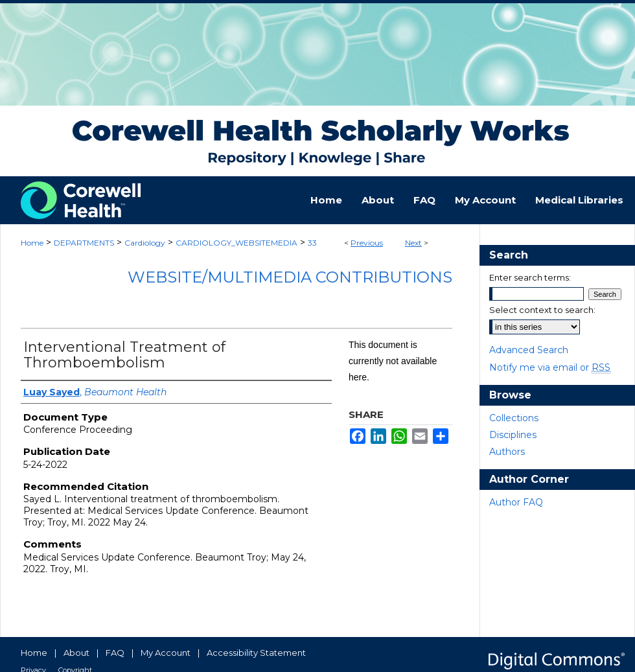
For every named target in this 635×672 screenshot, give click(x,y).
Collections (514, 418)
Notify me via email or (550, 367)
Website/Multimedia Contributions (290, 277)
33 (312, 243)
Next (413, 243)
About (76, 653)
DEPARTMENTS (84, 243)
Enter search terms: (530, 277)
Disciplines (513, 435)
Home (32, 243)
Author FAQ (516, 502)
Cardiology (145, 243)
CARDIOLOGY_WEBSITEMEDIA (237, 243)
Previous (367, 243)
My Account (166, 653)
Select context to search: (542, 310)
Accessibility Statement (256, 653)
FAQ (115, 653)
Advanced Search (529, 350)
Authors (507, 452)
